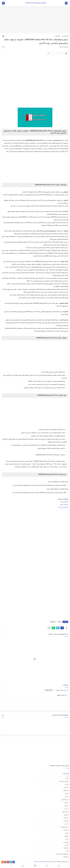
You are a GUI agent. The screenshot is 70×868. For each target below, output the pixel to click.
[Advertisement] (35, 20)
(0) (3, 47)
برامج (66, 796)
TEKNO (66, 857)
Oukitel (66, 848)
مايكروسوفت (64, 827)
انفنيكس (66, 790)
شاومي (66, 815)
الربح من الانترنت (63, 781)
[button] (62, 628)
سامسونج (53, 622)
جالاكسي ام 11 (64, 502)
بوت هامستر (64, 799)
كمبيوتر (66, 821)
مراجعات (65, 830)
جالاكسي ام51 (64, 505)
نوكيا (67, 833)
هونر (67, 839)
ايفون (66, 793)
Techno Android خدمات (62, 854)
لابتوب (66, 824)
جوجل (66, 806)
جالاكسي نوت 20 (63, 508)
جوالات (57, 36)
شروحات (65, 818)
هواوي (66, 836)
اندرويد (66, 787)
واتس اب (65, 842)
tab (67, 851)
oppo (67, 845)
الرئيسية (65, 36)
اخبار (67, 778)
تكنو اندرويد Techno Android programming (29, 3)
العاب (66, 784)
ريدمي (66, 809)
